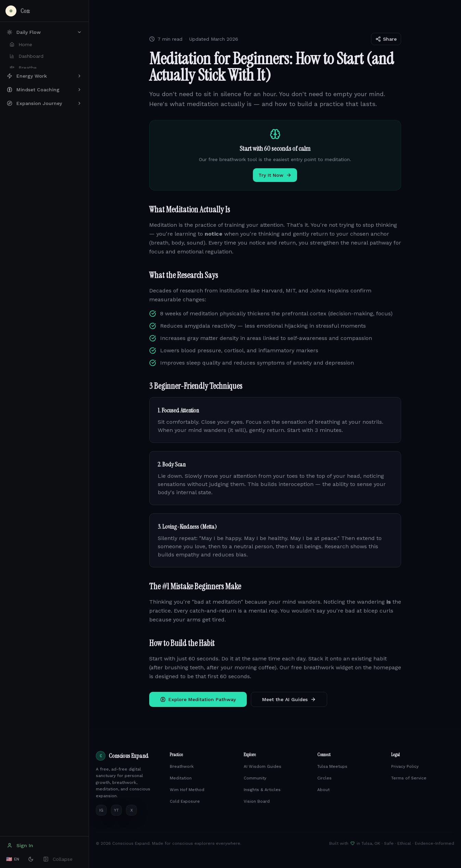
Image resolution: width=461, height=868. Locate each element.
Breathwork (182, 766)
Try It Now (275, 175)
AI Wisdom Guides (262, 766)
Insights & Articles (262, 790)
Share (386, 39)
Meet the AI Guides (289, 699)
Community (255, 778)
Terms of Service (409, 778)
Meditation (181, 778)
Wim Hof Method (187, 790)
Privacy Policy (405, 766)
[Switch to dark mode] (31, 859)
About (323, 790)
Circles (324, 778)
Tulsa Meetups (332, 766)
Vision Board (257, 801)
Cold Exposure (185, 801)
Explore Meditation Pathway (198, 699)
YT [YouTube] (116, 810)
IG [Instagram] (101, 810)
